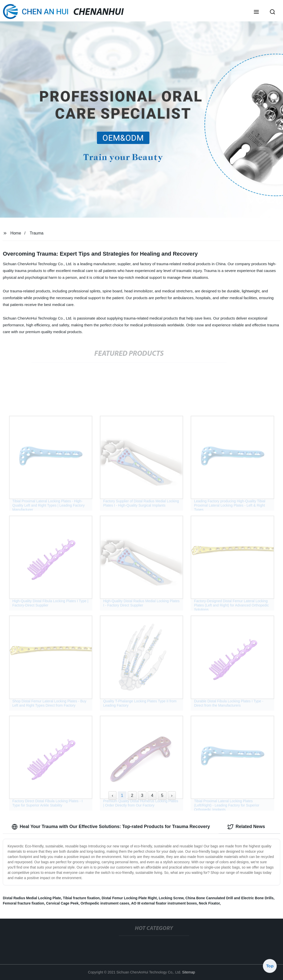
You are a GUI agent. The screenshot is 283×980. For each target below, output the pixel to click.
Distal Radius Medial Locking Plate (32, 898)
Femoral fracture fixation (23, 903)
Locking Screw (171, 898)
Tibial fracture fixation (81, 898)
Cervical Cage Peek (62, 903)
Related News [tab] (246, 827)
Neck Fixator (209, 903)
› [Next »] (172, 795)
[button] (256, 12)
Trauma (37, 233)
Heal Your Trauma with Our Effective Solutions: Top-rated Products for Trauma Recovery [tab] (111, 827)
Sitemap (189, 972)
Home (16, 233)
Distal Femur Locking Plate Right (129, 898)
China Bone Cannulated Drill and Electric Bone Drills (229, 898)
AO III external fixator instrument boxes (164, 903)
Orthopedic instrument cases (105, 903)
